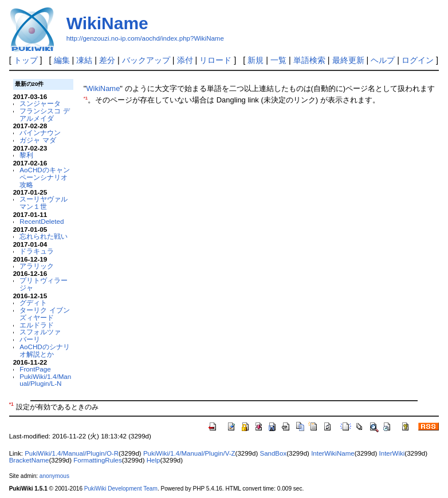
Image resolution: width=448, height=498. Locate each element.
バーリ (30, 339)
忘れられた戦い (44, 236)
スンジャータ (40, 103)
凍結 (84, 60)
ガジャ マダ (38, 140)
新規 (256, 60)
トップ (26, 60)
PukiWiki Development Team (121, 489)
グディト (33, 303)
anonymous (54, 476)
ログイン (418, 60)
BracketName (29, 460)
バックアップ (146, 60)
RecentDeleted (42, 221)
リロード (215, 60)
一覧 (278, 60)
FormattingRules (97, 460)
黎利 (26, 155)
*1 (86, 98)
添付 (185, 60)
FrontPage (35, 369)
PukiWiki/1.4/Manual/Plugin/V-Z (189, 453)
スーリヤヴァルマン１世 (44, 203)
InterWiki (392, 453)
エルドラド (37, 325)
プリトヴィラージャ (44, 284)
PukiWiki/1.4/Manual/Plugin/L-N (45, 380)
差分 (107, 60)
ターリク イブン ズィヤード (44, 314)
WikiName (107, 23)
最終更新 (348, 60)
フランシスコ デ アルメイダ (44, 114)
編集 (62, 60)
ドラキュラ (37, 251)
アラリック (37, 266)
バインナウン (40, 133)
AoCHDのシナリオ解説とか (45, 350)
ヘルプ (383, 60)
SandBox (273, 453)
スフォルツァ (40, 332)
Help (154, 460)
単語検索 (309, 60)
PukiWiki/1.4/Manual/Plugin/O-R (72, 453)
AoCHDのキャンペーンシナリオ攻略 (45, 177)
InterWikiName (333, 453)
